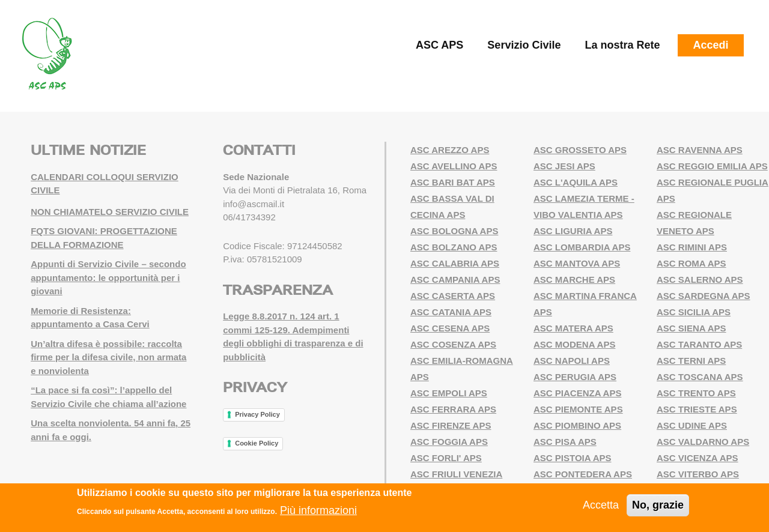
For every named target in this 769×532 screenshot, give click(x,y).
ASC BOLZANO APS (454, 247)
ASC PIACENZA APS (577, 393)
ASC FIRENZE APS (451, 425)
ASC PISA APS (565, 442)
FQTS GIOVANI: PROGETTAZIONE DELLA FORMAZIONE (104, 238)
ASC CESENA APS (450, 328)
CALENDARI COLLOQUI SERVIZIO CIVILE (105, 184)
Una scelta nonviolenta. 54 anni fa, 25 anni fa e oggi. (111, 430)
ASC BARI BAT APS (453, 182)
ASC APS (439, 45)
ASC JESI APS (564, 166)
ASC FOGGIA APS (449, 442)
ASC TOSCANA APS (700, 377)
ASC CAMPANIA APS (455, 280)
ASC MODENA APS (574, 344)
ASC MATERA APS (573, 328)
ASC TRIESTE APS (697, 409)
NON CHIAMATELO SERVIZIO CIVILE (110, 212)
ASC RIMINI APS (692, 247)
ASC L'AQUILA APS (576, 182)
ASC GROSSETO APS (580, 150)
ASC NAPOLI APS (572, 361)
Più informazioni (318, 510)
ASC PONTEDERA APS (583, 474)
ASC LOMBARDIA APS (582, 247)
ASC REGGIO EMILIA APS (712, 166)
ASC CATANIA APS (451, 312)
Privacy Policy (257, 414)
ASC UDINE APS (692, 425)
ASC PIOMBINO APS (577, 425)
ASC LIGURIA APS (573, 231)
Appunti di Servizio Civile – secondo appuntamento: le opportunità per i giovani (108, 277)
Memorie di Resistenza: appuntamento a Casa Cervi (90, 318)
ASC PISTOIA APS (572, 458)
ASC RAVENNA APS (700, 150)
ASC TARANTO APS (699, 344)
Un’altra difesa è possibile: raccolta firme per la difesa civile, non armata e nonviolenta (108, 357)
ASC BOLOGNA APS (454, 231)
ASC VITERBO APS (698, 474)
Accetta (601, 505)
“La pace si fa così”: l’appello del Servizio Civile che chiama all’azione (108, 397)
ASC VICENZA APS (698, 458)
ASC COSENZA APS (453, 344)
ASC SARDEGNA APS (704, 296)
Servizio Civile (524, 45)
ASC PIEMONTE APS (578, 409)
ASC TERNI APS (691, 361)
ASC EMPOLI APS (449, 393)
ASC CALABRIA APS (455, 263)
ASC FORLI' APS (446, 458)
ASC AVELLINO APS (454, 166)
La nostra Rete (622, 45)
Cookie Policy (257, 443)
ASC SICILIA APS (694, 312)
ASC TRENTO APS (696, 393)
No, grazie (658, 505)
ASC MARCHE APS (574, 280)
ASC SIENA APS (691, 328)
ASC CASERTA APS (453, 296)
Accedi (710, 45)
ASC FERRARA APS (453, 409)
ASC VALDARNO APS (703, 442)
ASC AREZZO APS (450, 150)
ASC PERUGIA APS (575, 377)
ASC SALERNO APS (700, 280)
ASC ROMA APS (691, 263)
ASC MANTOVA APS (577, 263)
